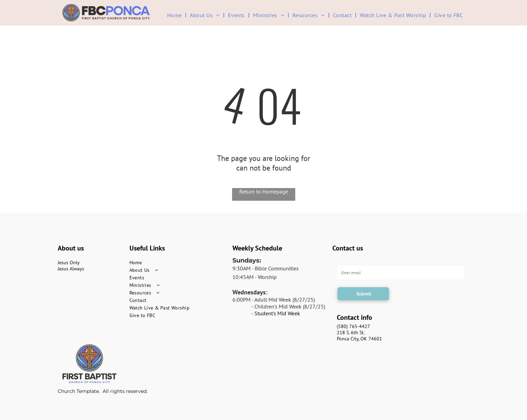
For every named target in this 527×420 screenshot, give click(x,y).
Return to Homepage (264, 191)
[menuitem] (175, 15)
